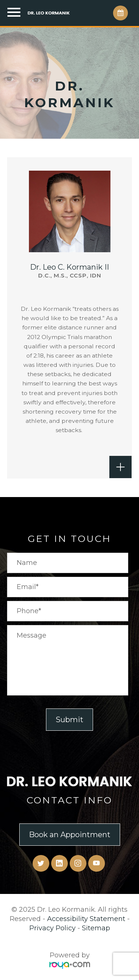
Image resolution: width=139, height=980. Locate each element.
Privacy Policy (52, 928)
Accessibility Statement (86, 919)
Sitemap (96, 928)
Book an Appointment (70, 835)
